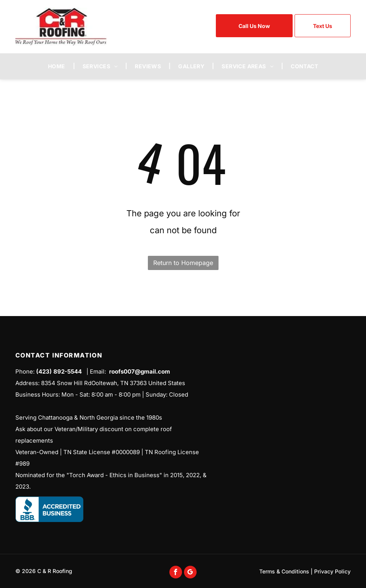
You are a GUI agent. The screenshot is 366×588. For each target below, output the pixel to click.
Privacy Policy (332, 571)
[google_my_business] (190, 573)
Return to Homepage (183, 263)
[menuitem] (58, 66)
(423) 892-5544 (59, 371)
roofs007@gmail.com (140, 371)
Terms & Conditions (284, 571)
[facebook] (176, 573)
